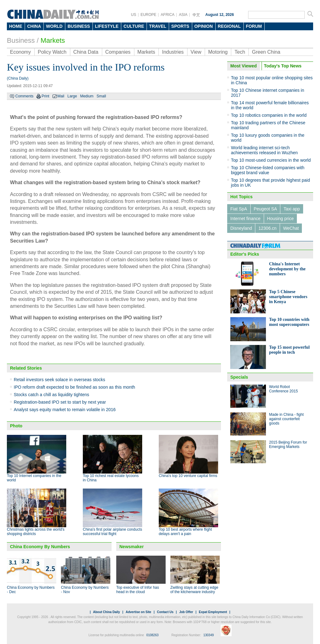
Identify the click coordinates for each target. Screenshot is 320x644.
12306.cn (267, 228)
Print (45, 96)
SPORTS (180, 26)
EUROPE (149, 15)
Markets (53, 40)
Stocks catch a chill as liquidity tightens (51, 395)
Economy (20, 52)
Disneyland (241, 228)
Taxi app (292, 209)
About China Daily (107, 612)
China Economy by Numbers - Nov (85, 590)
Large (72, 96)
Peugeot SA (265, 209)
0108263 (152, 635)
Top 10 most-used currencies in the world (271, 160)
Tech (240, 52)
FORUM (254, 26)
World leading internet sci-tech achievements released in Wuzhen (264, 150)
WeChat (291, 228)
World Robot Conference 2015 (283, 389)
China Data (86, 52)
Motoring (218, 52)
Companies (118, 52)
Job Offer (186, 612)
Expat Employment (213, 612)
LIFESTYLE (107, 26)
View (196, 52)
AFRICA (167, 15)
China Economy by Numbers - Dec (31, 590)
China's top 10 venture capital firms (188, 476)
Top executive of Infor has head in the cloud (138, 590)
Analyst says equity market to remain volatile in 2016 (65, 410)
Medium (87, 96)
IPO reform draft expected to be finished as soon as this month (74, 387)
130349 (209, 635)
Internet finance (245, 219)
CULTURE (134, 26)
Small (101, 96)
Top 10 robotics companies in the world (269, 115)
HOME (16, 26)
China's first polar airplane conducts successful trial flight (112, 532)
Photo (16, 426)
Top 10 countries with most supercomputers (289, 322)
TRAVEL (158, 26)
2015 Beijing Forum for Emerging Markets (288, 445)
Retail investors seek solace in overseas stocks (60, 380)
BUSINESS (79, 26)
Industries (173, 52)
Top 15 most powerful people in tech (289, 350)
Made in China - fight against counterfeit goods (286, 419)
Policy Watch (52, 52)
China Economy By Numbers (40, 547)
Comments (24, 96)
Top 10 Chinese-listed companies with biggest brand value (268, 170)
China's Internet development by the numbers (287, 269)
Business (21, 40)
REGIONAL (229, 26)
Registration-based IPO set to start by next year (60, 402)
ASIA (183, 15)
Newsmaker (132, 547)
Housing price (281, 219)
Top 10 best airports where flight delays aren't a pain (185, 532)
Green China (266, 52)
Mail (61, 96)
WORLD (54, 26)
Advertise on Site (138, 612)
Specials (239, 377)
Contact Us (165, 612)
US (134, 15)
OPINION (204, 26)
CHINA (34, 26)
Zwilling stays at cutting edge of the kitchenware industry (194, 590)
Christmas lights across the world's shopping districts (36, 532)
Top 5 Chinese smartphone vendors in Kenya (288, 297)
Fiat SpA (239, 209)
